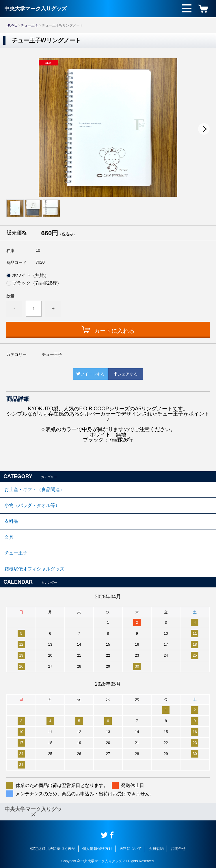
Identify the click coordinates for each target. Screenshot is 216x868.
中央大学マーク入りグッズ (36, 9)
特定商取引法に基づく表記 (53, 849)
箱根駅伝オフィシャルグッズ (34, 569)
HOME (12, 25)
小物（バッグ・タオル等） (32, 505)
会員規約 (156, 849)
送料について (131, 849)
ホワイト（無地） (31, 275)
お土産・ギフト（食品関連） (34, 490)
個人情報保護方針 (97, 849)
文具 (9, 537)
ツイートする (90, 374)
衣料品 (11, 521)
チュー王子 (29, 25)
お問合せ (178, 849)
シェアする (126, 374)
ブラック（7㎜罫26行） (37, 283)
